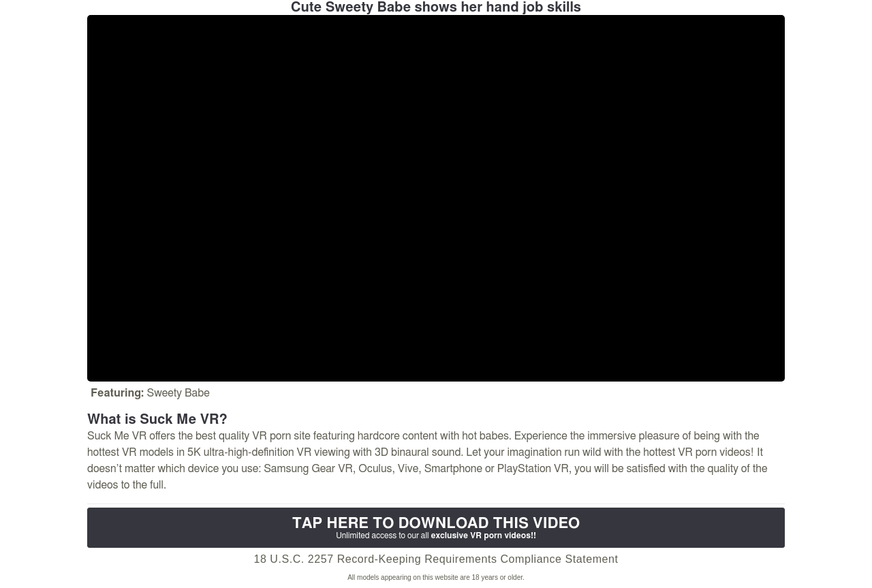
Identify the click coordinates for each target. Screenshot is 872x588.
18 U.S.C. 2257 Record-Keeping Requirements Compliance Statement (436, 559)
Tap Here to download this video (436, 528)
